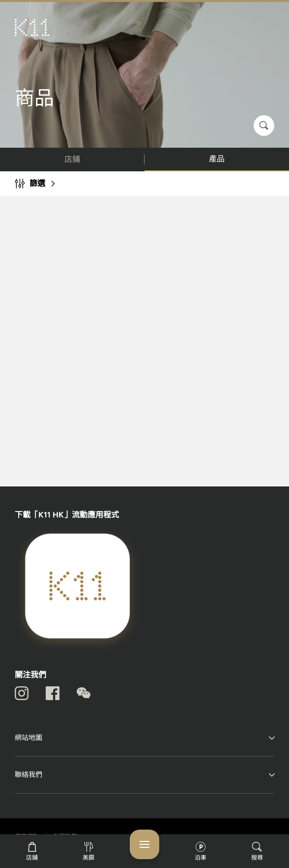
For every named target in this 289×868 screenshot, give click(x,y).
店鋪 (72, 159)
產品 (217, 159)
